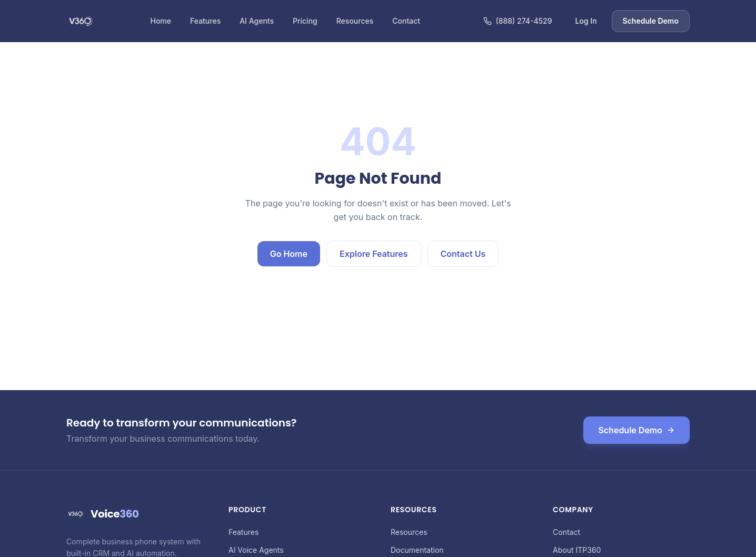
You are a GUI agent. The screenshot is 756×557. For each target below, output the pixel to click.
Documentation (417, 550)
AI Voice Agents (256, 550)
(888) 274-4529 (518, 21)
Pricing (305, 21)
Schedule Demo (651, 21)
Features (205, 21)
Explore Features (374, 254)
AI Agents (257, 21)
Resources (355, 21)
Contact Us (463, 254)
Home (161, 21)
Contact (406, 21)
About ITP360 (577, 550)
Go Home (289, 254)
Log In (586, 21)
